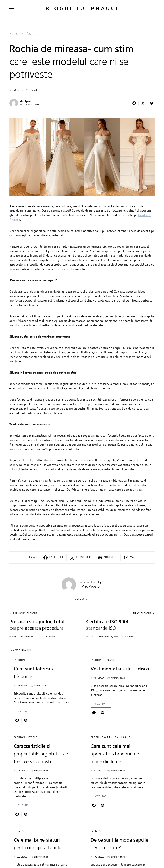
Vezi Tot (24, 712)
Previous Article (25, 614)
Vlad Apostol (26, 101)
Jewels (33, 737)
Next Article (142, 614)
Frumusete (112, 660)
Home (14, 34)
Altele (91, 637)
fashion (32, 34)
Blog (13, 637)
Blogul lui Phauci (82, 9)
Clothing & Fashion (105, 737)
